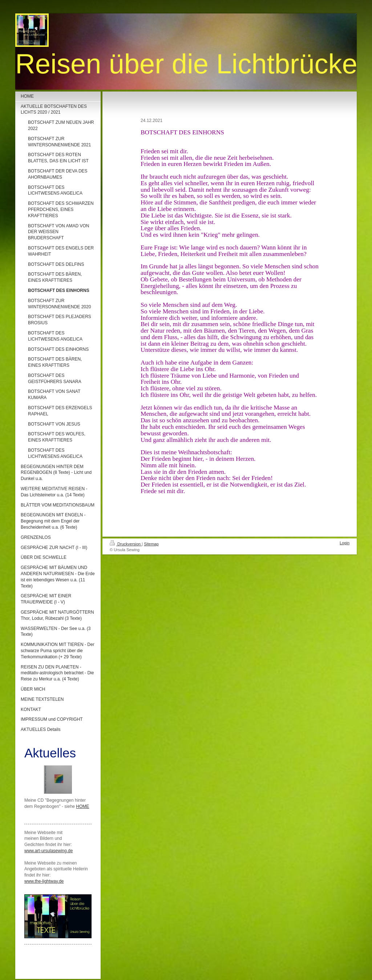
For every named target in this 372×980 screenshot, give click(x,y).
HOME (82, 806)
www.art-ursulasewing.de (48, 851)
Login (345, 543)
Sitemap (151, 544)
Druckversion (126, 544)
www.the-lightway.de (44, 881)
